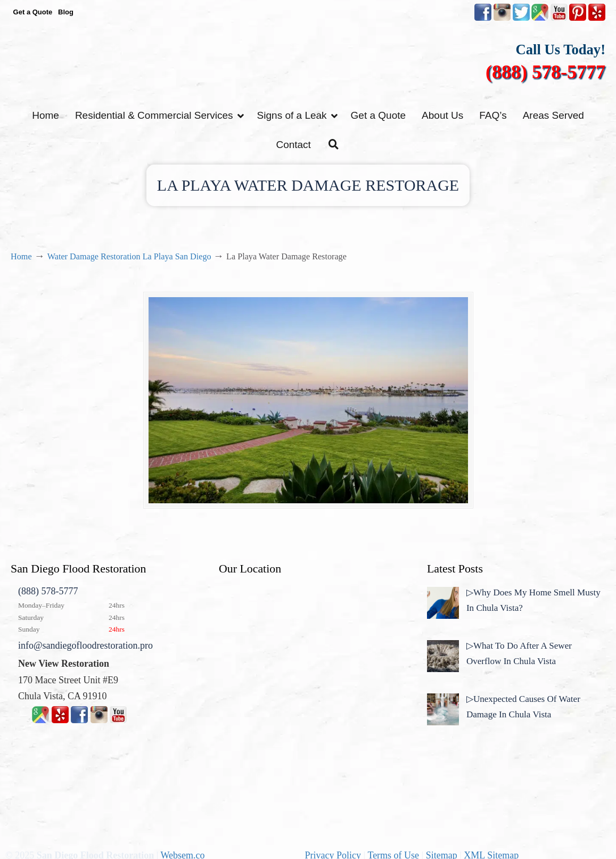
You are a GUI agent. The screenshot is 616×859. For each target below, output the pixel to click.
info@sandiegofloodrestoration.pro (85, 645)
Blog (66, 12)
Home (21, 257)
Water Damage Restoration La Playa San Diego (129, 257)
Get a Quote (33, 12)
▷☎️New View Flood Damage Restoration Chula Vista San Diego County (308, 63)
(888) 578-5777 (545, 72)
